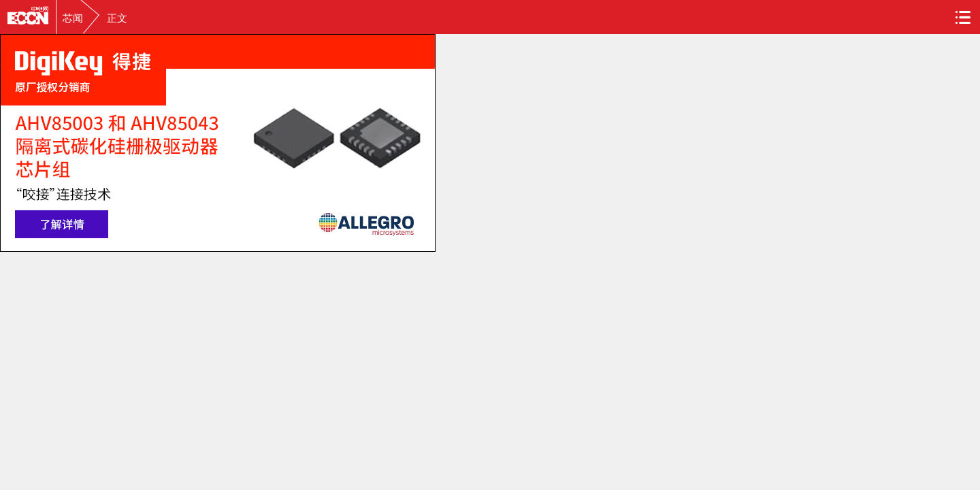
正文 (117, 18)
